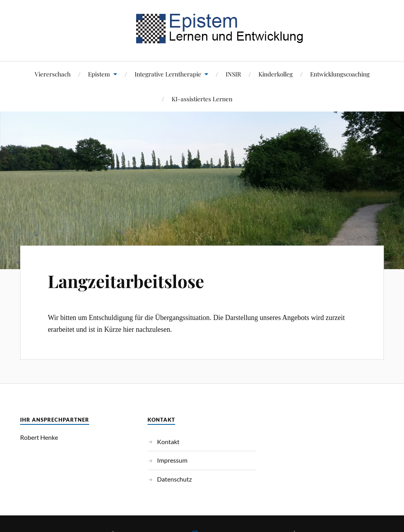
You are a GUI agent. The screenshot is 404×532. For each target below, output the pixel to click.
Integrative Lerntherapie (168, 74)
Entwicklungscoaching (340, 74)
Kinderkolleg (276, 74)
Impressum (172, 460)
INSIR (233, 74)
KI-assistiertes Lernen (202, 99)
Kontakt (168, 442)
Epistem (99, 74)
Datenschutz (174, 479)
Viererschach (53, 74)
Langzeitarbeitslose (126, 281)
